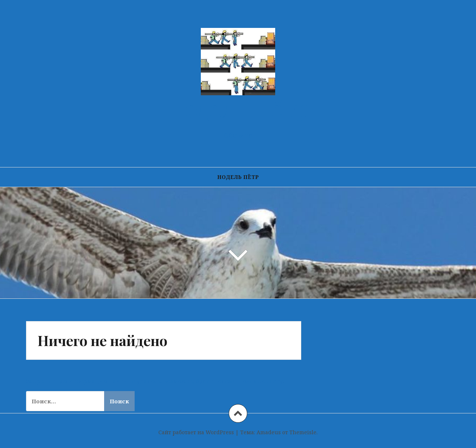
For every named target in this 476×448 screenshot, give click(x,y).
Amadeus (269, 432)
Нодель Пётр (238, 108)
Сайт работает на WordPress (196, 432)
